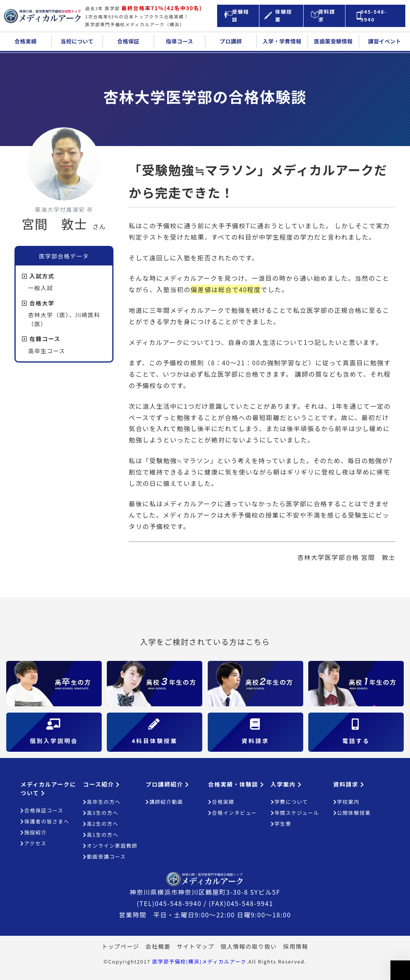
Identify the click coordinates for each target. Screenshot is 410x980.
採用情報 (296, 946)
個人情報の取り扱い (249, 946)
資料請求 (349, 784)
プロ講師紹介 (167, 784)
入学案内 (286, 784)
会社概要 (158, 946)
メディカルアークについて (48, 788)
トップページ (120, 946)
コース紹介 (102, 784)
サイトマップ (196, 946)
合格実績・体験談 (236, 784)
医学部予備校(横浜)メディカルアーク (199, 961)
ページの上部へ (400, 970)
